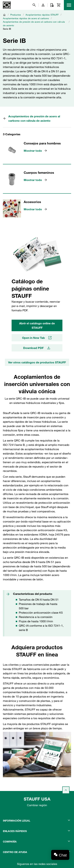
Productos (16, 15)
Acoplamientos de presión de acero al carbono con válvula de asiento (34, 24)
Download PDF (37, 348)
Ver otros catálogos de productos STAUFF (37, 362)
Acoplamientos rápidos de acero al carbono (26, 18)
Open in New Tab (37, 338)
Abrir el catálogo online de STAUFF (37, 325)
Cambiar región (37, 805)
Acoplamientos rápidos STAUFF (42, 15)
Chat (63, 855)
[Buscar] (34, 5)
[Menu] (69, 5)
